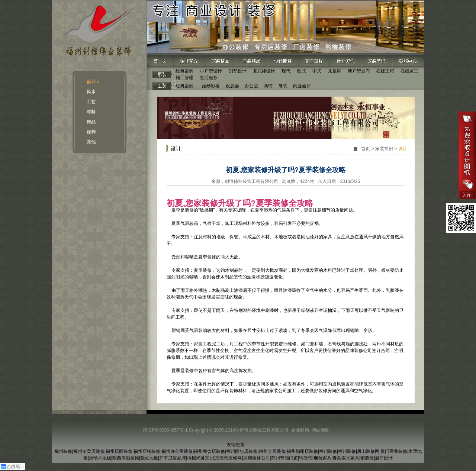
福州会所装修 (272, 451)
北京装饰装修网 (226, 458)
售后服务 (209, 78)
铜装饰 (306, 458)
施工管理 (184, 78)
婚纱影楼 (211, 86)
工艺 (91, 102)
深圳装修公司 (257, 458)
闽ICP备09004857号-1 (165, 430)
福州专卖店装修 (89, 451)
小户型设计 (211, 71)
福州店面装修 (119, 451)
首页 (366, 149)
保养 (91, 132)
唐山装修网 (368, 451)
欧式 (302, 71)
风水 (91, 92)
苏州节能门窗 (284, 458)
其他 (91, 142)
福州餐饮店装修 (209, 451)
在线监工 (409, 71)
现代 (286, 71)
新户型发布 (359, 71)
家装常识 (384, 149)
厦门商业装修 (394, 451)
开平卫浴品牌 (173, 458)
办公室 (251, 86)
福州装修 (63, 451)
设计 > (93, 82)
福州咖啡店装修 (302, 451)
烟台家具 (322, 458)
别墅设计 (238, 71)
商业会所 (302, 86)
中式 (317, 71)
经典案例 (184, 71)
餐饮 (283, 86)
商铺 (268, 86)
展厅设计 (384, 458)
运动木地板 (100, 458)
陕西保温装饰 (126, 458)
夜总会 (232, 86)
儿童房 (334, 71)
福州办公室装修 (177, 451)
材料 (91, 112)
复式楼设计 (264, 71)
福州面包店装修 (242, 451)
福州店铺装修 (147, 451)
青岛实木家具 (346, 458)
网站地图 (321, 430)
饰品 (91, 122)
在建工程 (385, 71)
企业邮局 (300, 430)
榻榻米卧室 (198, 458)
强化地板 (149, 458)
